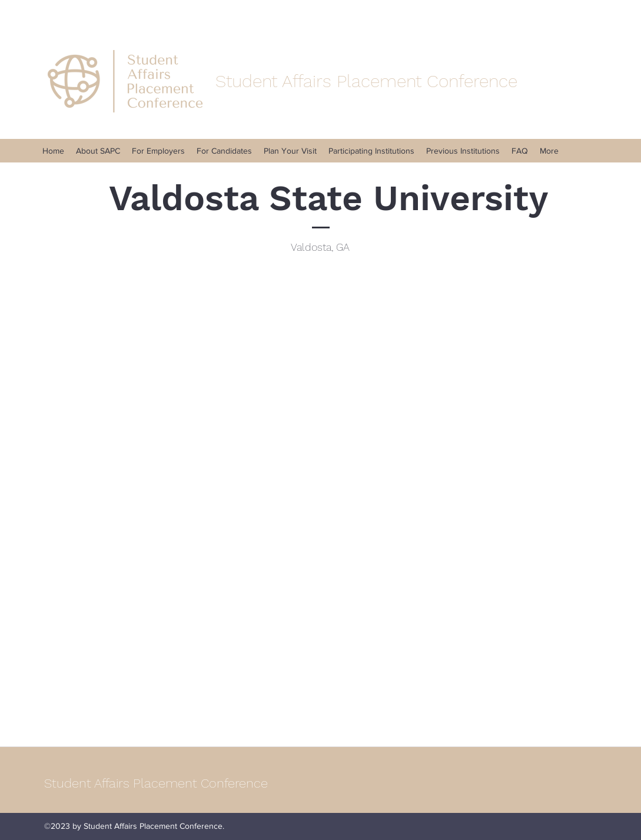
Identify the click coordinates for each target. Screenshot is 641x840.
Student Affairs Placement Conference (156, 783)
